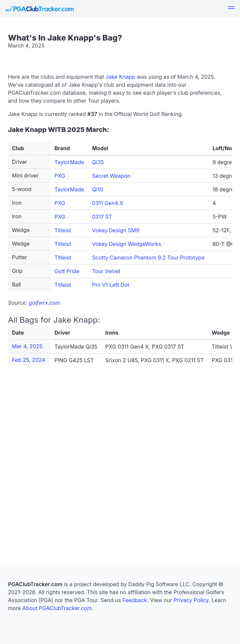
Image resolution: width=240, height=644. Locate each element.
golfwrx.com (45, 303)
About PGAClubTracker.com (57, 608)
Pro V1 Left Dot (111, 285)
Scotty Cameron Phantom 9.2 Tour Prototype (148, 258)
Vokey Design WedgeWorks (126, 244)
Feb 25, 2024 (29, 360)
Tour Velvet (106, 271)
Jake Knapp (120, 77)
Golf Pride (67, 271)
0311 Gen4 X (108, 203)
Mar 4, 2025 (27, 346)
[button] (231, 9)
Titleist (63, 230)
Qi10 (97, 189)
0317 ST (102, 217)
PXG (60, 176)
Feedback (135, 600)
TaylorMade (69, 162)
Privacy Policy (191, 600)
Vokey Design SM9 (116, 230)
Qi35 (98, 162)
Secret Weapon (111, 176)
